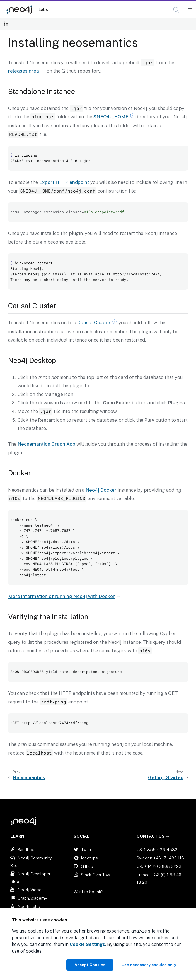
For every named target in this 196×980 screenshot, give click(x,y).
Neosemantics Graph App (46, 444)
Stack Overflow (95, 875)
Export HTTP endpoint (64, 182)
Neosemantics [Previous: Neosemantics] (29, 777)
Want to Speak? (89, 892)
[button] (176, 10)
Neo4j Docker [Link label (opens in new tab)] (101, 490)
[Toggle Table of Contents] (6, 24)
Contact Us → (153, 836)
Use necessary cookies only (149, 965)
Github (87, 866)
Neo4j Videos (31, 890)
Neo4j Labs (29, 906)
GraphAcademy (32, 898)
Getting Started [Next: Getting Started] (166, 777)
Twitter (87, 850)
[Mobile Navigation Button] (189, 10)
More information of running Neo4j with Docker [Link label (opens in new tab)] (61, 596)
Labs (43, 9)
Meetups (89, 858)
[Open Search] (177, 10)
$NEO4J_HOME (111, 117)
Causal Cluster (94, 323)
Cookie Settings (87, 944)
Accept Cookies (90, 965)
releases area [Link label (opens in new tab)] (24, 71)
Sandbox (26, 850)
